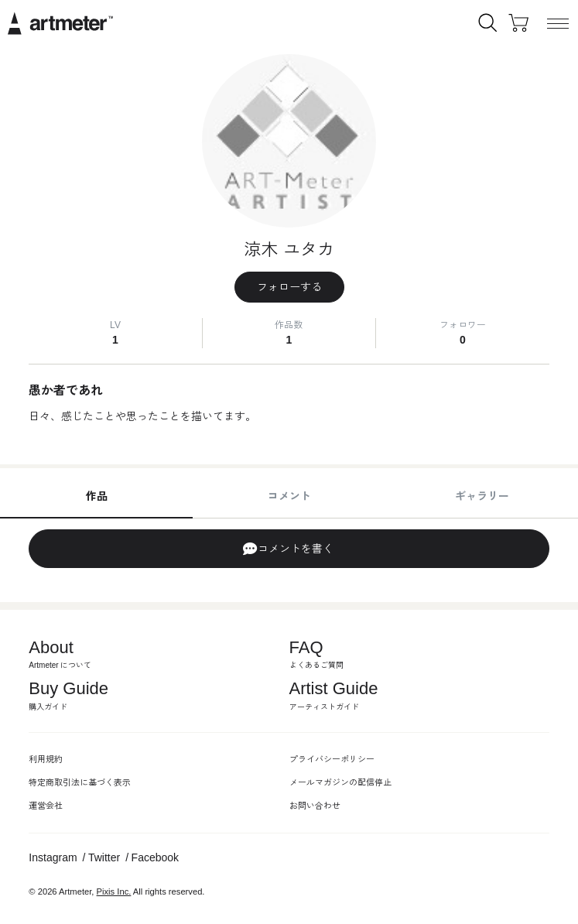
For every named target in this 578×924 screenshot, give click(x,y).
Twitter (104, 857)
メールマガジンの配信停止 (340, 782)
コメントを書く (288, 549)
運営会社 (46, 806)
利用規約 (46, 759)
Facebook (155, 857)
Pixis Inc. (114, 891)
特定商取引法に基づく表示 (80, 782)
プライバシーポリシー (332, 759)
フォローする (289, 287)
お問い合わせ (315, 806)
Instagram (53, 857)
